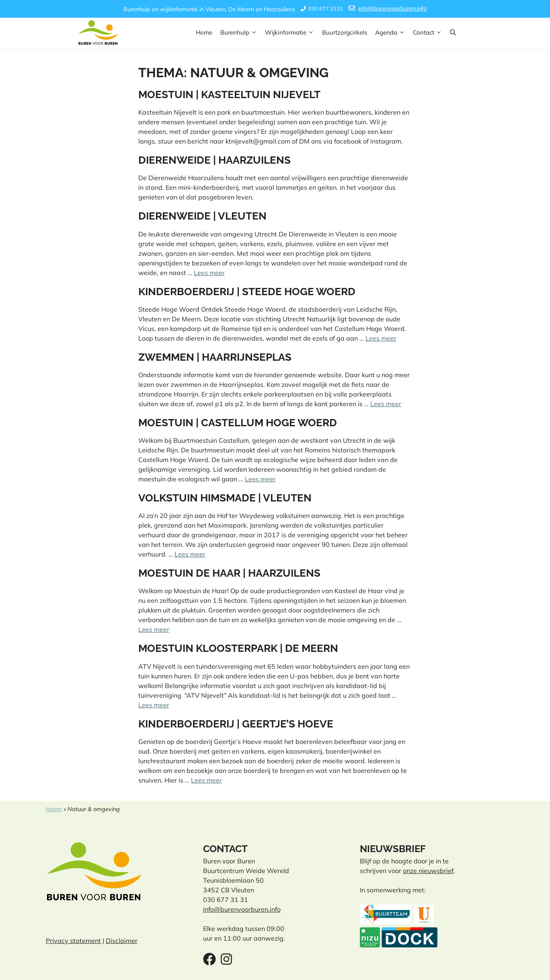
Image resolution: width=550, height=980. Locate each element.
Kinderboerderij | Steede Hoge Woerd (247, 292)
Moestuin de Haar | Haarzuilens (229, 573)
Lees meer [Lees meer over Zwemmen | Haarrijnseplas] (386, 404)
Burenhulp (241, 33)
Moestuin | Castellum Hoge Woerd (238, 423)
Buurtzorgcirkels (345, 32)
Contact (429, 33)
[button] (453, 33)
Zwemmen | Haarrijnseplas (215, 357)
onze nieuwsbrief (428, 871)
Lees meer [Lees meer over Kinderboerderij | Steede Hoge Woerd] (381, 338)
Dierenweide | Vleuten (202, 216)
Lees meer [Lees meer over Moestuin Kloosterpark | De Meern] (154, 705)
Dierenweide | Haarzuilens (214, 160)
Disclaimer (122, 941)
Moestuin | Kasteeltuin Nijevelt (229, 95)
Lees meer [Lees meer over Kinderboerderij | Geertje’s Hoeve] (206, 780)
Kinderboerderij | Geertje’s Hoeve (236, 724)
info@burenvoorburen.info (392, 8)
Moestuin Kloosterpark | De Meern (238, 648)
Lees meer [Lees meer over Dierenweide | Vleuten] (209, 273)
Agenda (392, 33)
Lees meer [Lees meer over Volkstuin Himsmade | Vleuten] (190, 554)
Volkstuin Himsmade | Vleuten (225, 498)
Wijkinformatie (291, 33)
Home (204, 32)
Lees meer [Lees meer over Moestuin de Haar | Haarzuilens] (154, 629)
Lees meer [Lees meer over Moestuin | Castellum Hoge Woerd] (260, 479)
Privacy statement (73, 941)
